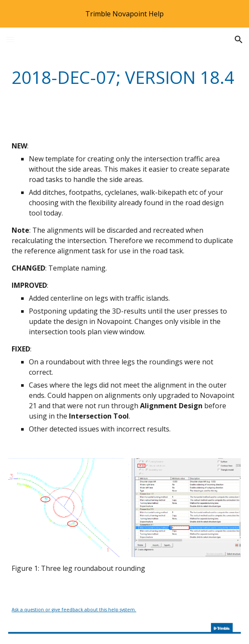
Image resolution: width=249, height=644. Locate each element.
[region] (124, 14)
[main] (124, 77)
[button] (10, 39)
